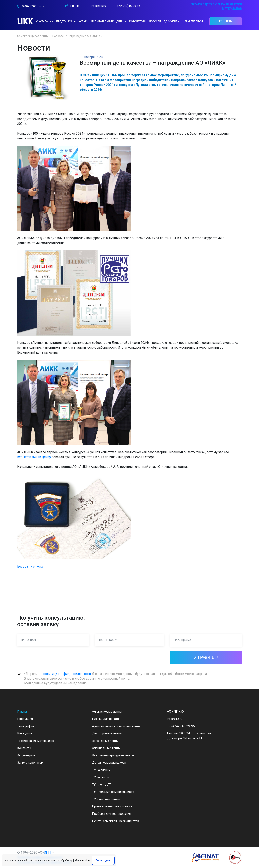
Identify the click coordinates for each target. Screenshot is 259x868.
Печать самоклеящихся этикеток (117, 821)
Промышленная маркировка (114, 806)
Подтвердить (102, 861)
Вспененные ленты (107, 741)
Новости (58, 36)
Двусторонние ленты (108, 733)
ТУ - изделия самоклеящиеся (114, 792)
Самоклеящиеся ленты (33, 36)
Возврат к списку (30, 566)
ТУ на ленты (101, 777)
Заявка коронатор (31, 763)
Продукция (26, 719)
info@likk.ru (99, 6)
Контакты (25, 748)
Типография (26, 726)
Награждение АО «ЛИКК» (85, 36)
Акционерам (27, 755)
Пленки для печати (106, 719)
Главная (23, 711)
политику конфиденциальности (67, 674)
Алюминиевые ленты (109, 711)
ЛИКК (49, 852)
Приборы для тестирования (113, 814)
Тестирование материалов (37, 741)
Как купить (26, 733)
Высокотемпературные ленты (115, 755)
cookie (86, 861)
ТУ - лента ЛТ (102, 784)
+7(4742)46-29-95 (128, 6)
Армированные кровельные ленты (119, 726)
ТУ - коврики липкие (108, 799)
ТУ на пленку (102, 770)
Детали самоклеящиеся (110, 763)
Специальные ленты (108, 748)
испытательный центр (34, 457)
